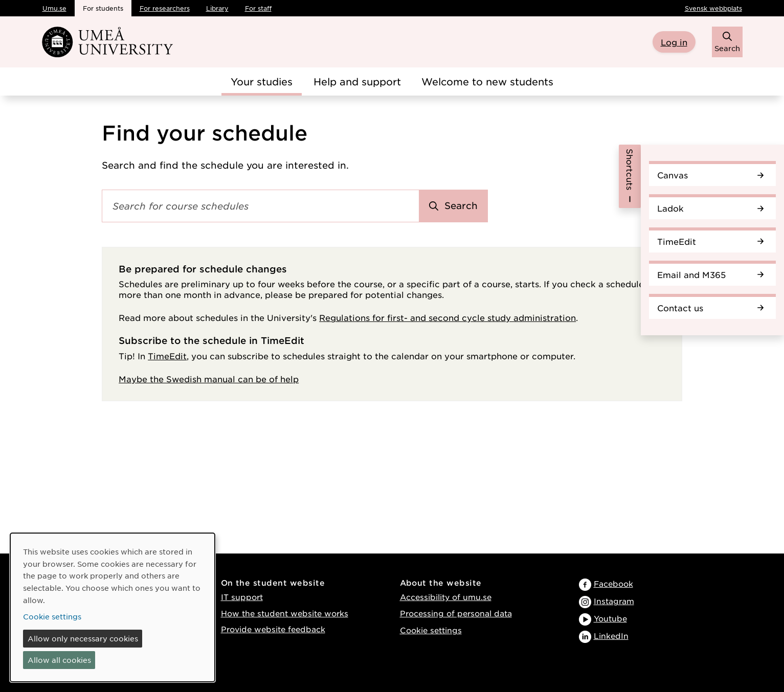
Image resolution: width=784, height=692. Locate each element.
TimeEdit (710, 241)
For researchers (165, 8)
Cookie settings (431, 630)
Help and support (357, 82)
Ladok (710, 208)
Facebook (613, 583)
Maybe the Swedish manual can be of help (209, 379)
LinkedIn (611, 636)
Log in (674, 42)
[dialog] (113, 607)
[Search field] (261, 206)
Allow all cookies (59, 660)
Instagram (614, 601)
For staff (258, 8)
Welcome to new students (487, 82)
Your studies (262, 82)
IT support (242, 597)
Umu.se (54, 8)
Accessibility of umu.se (446, 597)
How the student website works (285, 613)
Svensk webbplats (713, 8)
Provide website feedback (273, 629)
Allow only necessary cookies (83, 638)
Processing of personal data (456, 613)
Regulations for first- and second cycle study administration (447, 317)
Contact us (710, 308)
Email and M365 (710, 274)
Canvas (710, 175)
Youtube (610, 618)
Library (217, 8)
